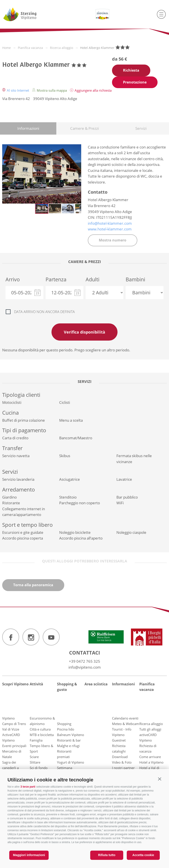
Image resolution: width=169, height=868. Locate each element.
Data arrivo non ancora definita (44, 312)
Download (120, 757)
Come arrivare (150, 757)
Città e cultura (40, 729)
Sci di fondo (39, 768)
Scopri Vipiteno (15, 684)
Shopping (64, 724)
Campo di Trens (14, 724)
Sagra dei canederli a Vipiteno (10, 768)
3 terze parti (28, 787)
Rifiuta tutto (107, 855)
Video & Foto (122, 762)
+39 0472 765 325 (84, 661)
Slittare (35, 762)
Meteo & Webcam (126, 724)
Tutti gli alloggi (150, 729)
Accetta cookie (143, 855)
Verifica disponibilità (84, 332)
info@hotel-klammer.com (110, 223)
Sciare (34, 757)
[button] (160, 779)
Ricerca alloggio (151, 724)
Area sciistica (96, 684)
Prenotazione (135, 82)
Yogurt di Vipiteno (71, 762)
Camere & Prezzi (84, 128)
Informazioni (28, 128)
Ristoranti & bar (69, 740)
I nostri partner (123, 768)
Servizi (141, 128)
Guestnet (119, 740)
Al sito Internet (16, 90)
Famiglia (36, 740)
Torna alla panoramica (33, 585)
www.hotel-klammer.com (110, 229)
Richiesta (131, 70)
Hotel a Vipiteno (151, 762)
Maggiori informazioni (29, 855)
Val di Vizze (11, 729)
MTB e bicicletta (42, 735)
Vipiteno (8, 718)
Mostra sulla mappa (50, 90)
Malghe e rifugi (68, 746)
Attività (36, 684)
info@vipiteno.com (85, 667)
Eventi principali (14, 746)
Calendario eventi (125, 718)
